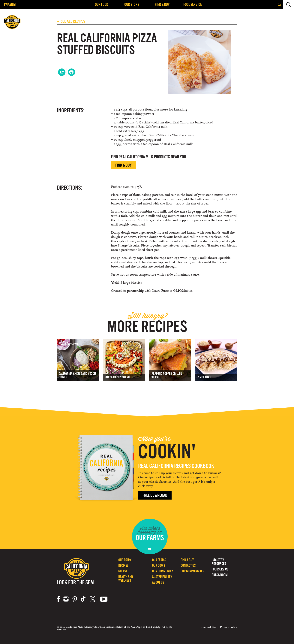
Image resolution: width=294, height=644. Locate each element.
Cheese (123, 571)
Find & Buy (162, 4)
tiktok (83, 599)
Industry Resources (219, 562)
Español (10, 5)
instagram (66, 599)
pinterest (75, 599)
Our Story (132, 4)
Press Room (220, 575)
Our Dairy (125, 560)
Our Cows (159, 565)
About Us (158, 582)
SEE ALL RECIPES (71, 21)
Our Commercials (192, 571)
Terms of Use (208, 627)
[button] (288, 5)
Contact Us (188, 565)
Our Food (102, 4)
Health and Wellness (126, 579)
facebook (58, 599)
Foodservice (193, 4)
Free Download (155, 495)
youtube (104, 599)
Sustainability (162, 577)
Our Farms (159, 560)
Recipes (123, 565)
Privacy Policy (228, 627)
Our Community (163, 571)
